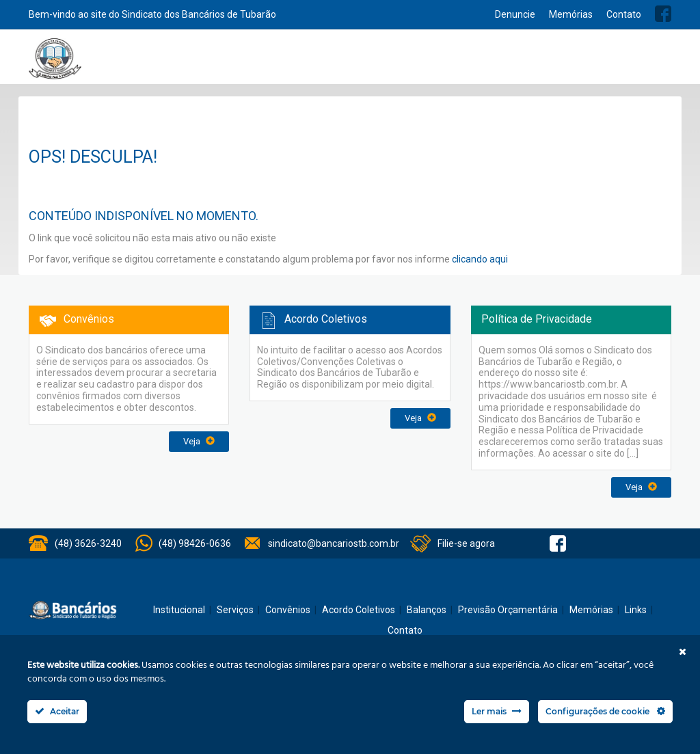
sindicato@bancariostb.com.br (334, 543)
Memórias (571, 14)
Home (212, 63)
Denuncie (515, 14)
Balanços (541, 63)
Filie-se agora (466, 543)
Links (636, 610)
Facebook (663, 14)
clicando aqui (480, 259)
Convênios (405, 63)
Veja (199, 441)
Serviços (310, 63)
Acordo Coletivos (475, 63)
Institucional (255, 63)
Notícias (355, 63)
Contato (624, 14)
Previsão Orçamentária (621, 63)
